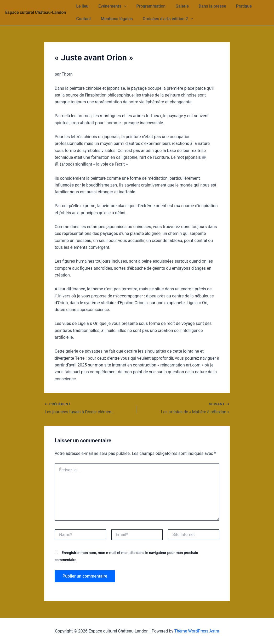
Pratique (235, 6)
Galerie (176, 6)
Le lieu (81, 6)
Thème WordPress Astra (197, 631)
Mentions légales (114, 19)
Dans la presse (205, 6)
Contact (83, 19)
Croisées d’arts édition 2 (164, 19)
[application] (122, 6)
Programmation (147, 6)
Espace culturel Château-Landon (36, 12)
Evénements (110, 6)
